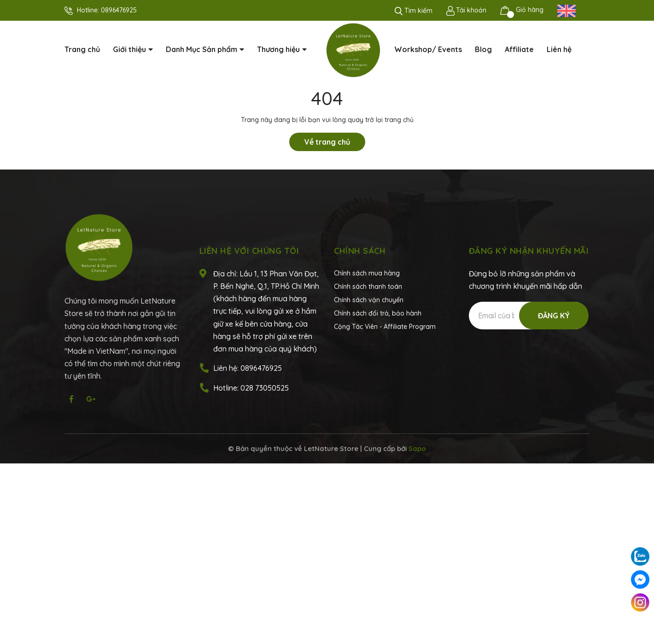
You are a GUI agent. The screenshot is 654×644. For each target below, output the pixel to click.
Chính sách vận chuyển (369, 300)
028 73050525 (265, 388)
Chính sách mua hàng (367, 273)
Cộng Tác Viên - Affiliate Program (385, 327)
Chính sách (360, 251)
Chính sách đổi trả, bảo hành (378, 313)
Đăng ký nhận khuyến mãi (529, 251)
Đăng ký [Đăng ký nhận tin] (554, 316)
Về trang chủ (327, 142)
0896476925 (119, 10)
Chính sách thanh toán (368, 287)
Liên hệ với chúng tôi (249, 251)
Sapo (417, 448)
